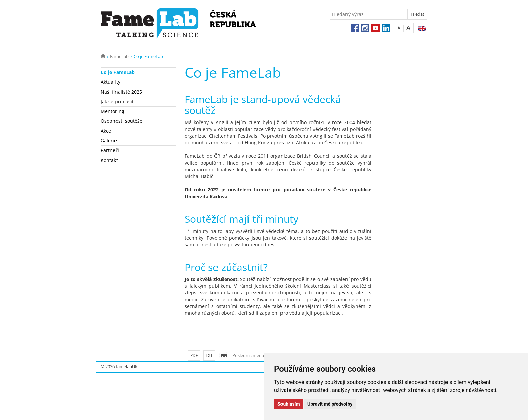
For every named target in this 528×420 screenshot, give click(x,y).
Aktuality (110, 82)
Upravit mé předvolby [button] (330, 404)
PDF (194, 356)
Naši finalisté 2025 (121, 92)
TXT (209, 356)
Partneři (110, 150)
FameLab (119, 56)
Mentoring (112, 111)
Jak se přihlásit (117, 101)
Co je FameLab (118, 72)
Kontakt (109, 160)
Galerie (109, 141)
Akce (106, 131)
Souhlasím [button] (289, 404)
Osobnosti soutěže (122, 121)
